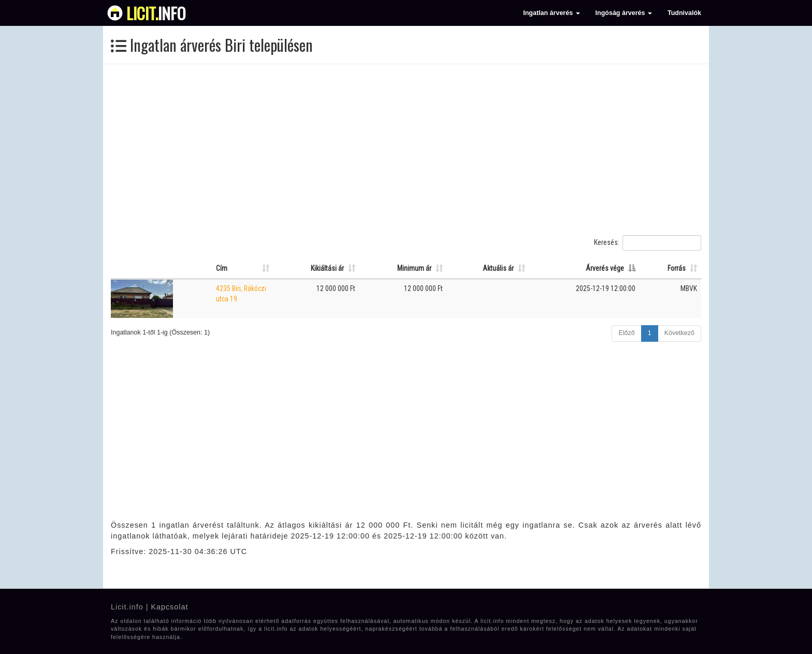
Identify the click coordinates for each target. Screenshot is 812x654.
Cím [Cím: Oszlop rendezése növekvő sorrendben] (222, 268)
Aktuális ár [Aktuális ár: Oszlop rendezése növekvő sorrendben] (498, 268)
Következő (679, 333)
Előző (626, 333)
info (156, 13)
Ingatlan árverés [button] (551, 13)
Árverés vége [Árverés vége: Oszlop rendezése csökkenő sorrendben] (605, 268)
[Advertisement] (406, 150)
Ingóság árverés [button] (624, 13)
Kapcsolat (169, 607)
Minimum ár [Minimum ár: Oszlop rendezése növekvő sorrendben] (414, 268)
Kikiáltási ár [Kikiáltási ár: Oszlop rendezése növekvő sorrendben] (327, 268)
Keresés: (648, 243)
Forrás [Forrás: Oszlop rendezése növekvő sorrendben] (677, 268)
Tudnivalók (684, 13)
